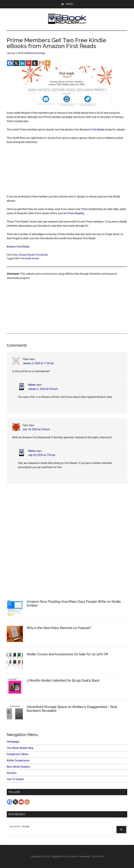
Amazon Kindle (27, 255)
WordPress (98, 856)
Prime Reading (76, 213)
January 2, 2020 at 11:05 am (38, 363)
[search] (59, 826)
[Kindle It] (35, 63)
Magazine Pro (58, 856)
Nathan (32, 385)
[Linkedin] (22, 63)
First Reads (98, 130)
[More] (47, 63)
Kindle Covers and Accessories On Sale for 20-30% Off (67, 654)
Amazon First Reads (18, 247)
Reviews (12, 773)
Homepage (13, 742)
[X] (16, 63)
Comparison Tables (18, 754)
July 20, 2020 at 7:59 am (42, 455)
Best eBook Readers (18, 767)
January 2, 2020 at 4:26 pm (43, 389)
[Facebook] (10, 63)
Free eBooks (42, 255)
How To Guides (15, 779)
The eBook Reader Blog (20, 748)
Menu (69, 4)
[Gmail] (41, 63)
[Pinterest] (29, 63)
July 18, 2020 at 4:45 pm (36, 429)
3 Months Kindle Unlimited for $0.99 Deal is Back (63, 680)
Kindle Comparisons (18, 760)
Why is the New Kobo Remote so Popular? (59, 628)
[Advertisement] (67, 171)
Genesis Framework (80, 856)
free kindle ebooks (30, 258)
